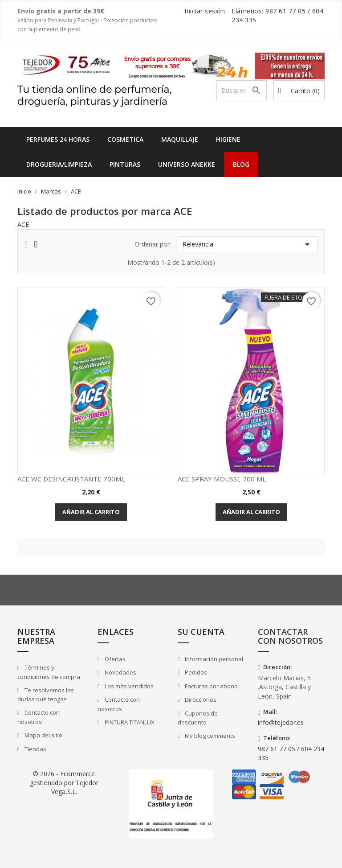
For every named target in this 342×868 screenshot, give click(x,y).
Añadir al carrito (91, 512)
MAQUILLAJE (180, 139)
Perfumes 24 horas (58, 139)
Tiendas (35, 749)
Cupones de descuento (198, 718)
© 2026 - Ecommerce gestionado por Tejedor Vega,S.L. (64, 783)
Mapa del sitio (43, 735)
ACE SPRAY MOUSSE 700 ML (222, 479)
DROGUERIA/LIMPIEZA (59, 164)
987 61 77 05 (285, 11)
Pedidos (195, 672)
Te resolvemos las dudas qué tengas (46, 695)
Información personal (213, 659)
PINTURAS (125, 164)
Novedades (120, 672)
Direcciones (200, 699)
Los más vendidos (128, 686)
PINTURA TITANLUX (129, 722)
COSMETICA (125, 139)
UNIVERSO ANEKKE (187, 164)
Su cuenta (201, 632)
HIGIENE (228, 139)
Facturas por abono (211, 686)
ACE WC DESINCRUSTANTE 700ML (71, 479)
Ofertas (114, 659)
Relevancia (248, 244)
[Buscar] (242, 90)
